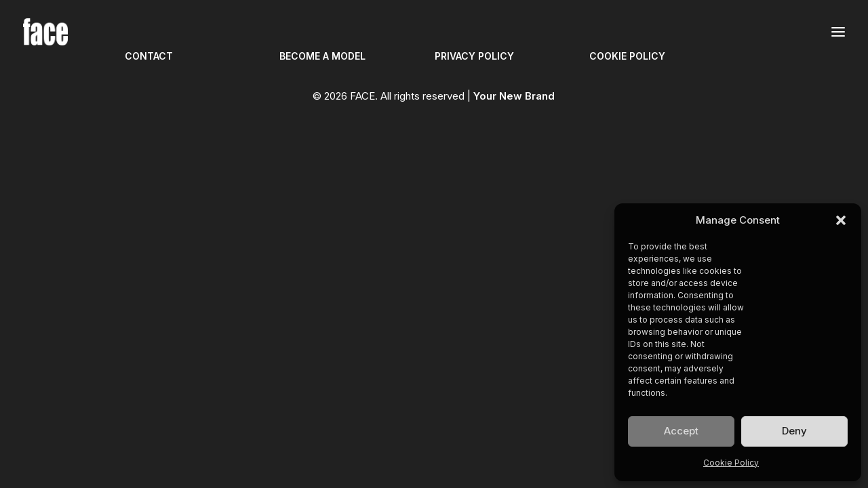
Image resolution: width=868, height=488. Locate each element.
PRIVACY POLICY (474, 56)
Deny (794, 431)
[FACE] (45, 32)
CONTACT (149, 56)
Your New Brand (514, 96)
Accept (681, 431)
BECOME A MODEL (322, 56)
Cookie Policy (731, 463)
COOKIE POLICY (627, 56)
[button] (841, 220)
